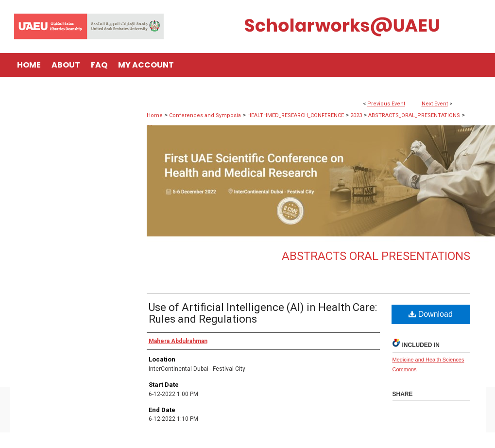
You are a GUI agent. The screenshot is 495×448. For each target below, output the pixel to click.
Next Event (435, 104)
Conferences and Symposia (206, 115)
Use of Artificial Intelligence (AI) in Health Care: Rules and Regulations (263, 313)
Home (155, 115)
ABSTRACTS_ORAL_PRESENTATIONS (415, 115)
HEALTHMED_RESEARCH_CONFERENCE (296, 115)
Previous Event (386, 104)
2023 (357, 115)
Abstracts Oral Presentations (376, 256)
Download (431, 314)
